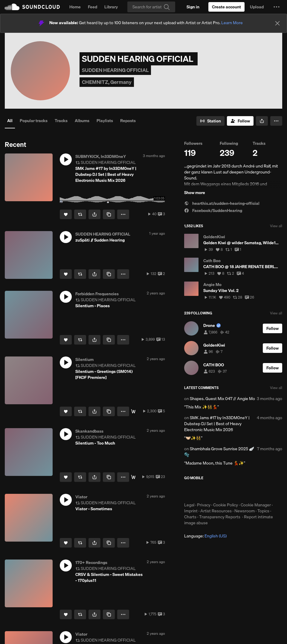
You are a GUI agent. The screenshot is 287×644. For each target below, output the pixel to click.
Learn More (232, 23)
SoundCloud (32, 7)
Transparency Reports (220, 517)
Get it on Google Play (243, 491)
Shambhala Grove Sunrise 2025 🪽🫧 (219, 452)
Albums (82, 121)
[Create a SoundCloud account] (226, 7)
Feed (93, 7)
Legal (189, 505)
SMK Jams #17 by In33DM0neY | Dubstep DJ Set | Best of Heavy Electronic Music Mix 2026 (217, 424)
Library (111, 7)
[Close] (277, 23)
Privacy (204, 505)
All (10, 121)
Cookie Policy (226, 505)
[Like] (66, 214)
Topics (263, 511)
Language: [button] (205, 536)
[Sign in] (193, 7)
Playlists (105, 121)
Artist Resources (216, 511)
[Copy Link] (109, 214)
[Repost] (80, 214)
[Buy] (133, 477)
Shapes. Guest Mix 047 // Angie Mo (222, 399)
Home (75, 7)
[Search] (151, 7)
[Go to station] (210, 121)
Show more (195, 193)
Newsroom (245, 511)
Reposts (128, 121)
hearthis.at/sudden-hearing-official (222, 203)
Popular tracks (34, 121)
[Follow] (240, 121)
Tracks (61, 121)
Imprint (191, 511)
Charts (190, 517)
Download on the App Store (202, 491)
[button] (277, 7)
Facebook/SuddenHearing (213, 210)
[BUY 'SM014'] (133, 411)
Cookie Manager (256, 505)
